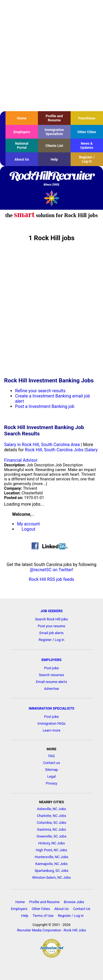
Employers (22, 132)
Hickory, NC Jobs (51, 843)
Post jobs (51, 668)
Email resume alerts (51, 682)
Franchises (87, 118)
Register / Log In (87, 159)
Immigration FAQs (52, 723)
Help (54, 159)
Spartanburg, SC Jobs (51, 871)
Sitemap (51, 770)
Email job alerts (52, 633)
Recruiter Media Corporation (39, 930)
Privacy (51, 783)
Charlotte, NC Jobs (51, 816)
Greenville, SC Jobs (51, 836)
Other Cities (87, 132)
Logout (29, 529)
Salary (92, 450)
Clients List (54, 146)
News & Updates (87, 145)
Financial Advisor (21, 460)
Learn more (51, 730)
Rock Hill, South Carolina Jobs (54, 450)
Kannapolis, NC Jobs (52, 864)
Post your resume (52, 626)
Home (22, 118)
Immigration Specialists (54, 132)
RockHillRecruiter (51, 179)
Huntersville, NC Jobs (52, 857)
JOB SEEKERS (51, 611)
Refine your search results (40, 391)
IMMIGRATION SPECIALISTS (52, 708)
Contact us (52, 763)
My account (28, 524)
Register (45, 640)
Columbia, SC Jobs (51, 823)
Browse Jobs (74, 902)
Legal (51, 776)
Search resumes (52, 675)
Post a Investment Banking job (45, 406)
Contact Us (82, 909)
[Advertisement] (51, 56)
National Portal (22, 145)
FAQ (51, 756)
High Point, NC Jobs (52, 850)
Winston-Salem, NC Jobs (51, 877)
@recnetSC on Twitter (51, 570)
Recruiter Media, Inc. (51, 198)
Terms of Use (43, 916)
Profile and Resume (54, 118)
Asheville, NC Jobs (52, 809)
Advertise (52, 689)
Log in (59, 640)
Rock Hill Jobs (75, 930)
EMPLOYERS (51, 660)
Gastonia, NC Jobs (51, 829)
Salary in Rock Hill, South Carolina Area (42, 445)
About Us (22, 159)
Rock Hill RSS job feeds (51, 579)
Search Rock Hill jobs (52, 619)
